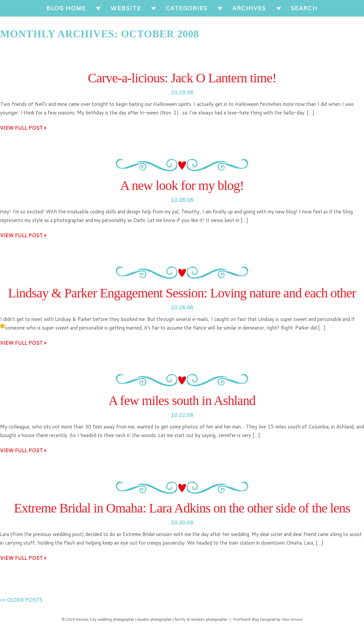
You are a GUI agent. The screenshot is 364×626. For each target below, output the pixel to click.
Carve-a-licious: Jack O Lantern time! (182, 78)
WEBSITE (126, 8)
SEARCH (304, 8)
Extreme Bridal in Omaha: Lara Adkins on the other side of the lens (182, 508)
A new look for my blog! (182, 185)
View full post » (23, 128)
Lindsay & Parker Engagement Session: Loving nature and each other (182, 293)
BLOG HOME (66, 8)
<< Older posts (21, 600)
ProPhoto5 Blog (246, 619)
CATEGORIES (187, 8)
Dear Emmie (292, 619)
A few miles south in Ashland (182, 401)
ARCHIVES (249, 8)
